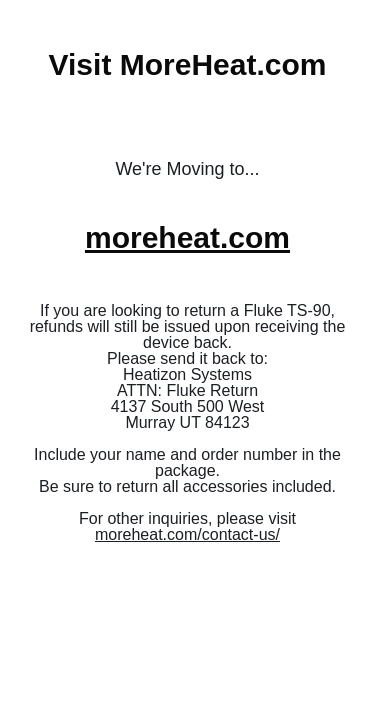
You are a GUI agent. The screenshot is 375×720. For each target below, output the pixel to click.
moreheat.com (187, 237)
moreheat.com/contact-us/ (187, 534)
